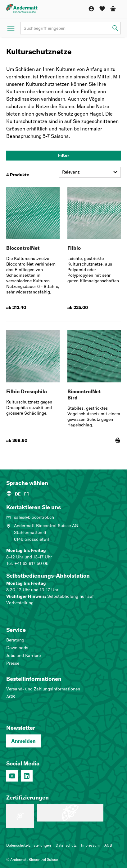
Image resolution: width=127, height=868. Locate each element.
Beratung (15, 640)
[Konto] (91, 9)
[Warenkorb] (113, 9)
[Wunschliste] (102, 9)
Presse (13, 663)
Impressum (90, 845)
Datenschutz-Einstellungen (29, 845)
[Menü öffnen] (11, 28)
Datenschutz (66, 845)
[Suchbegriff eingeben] (115, 28)
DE (18, 494)
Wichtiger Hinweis (25, 596)
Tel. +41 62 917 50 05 (27, 563)
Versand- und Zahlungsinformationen (43, 689)
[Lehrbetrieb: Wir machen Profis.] (20, 816)
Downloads (17, 648)
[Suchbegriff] (70, 28)
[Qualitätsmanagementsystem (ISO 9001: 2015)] (70, 813)
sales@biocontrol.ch (30, 517)
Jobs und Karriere (23, 655)
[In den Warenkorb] (118, 440)
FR (27, 494)
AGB (11, 697)
